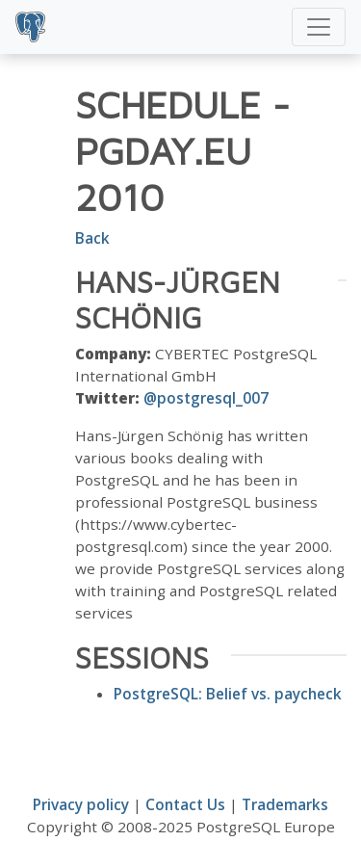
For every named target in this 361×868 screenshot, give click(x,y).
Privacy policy (81, 804)
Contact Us (185, 804)
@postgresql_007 (206, 398)
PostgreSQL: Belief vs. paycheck (228, 694)
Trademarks (285, 804)
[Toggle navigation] (319, 27)
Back (92, 238)
